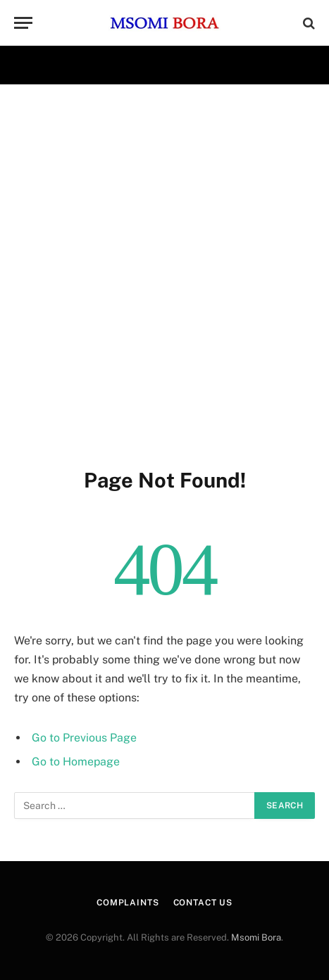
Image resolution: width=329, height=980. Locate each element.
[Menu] (23, 23)
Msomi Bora (256, 937)
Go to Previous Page (84, 738)
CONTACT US (203, 903)
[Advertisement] (164, 273)
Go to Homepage (76, 762)
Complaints (128, 903)
